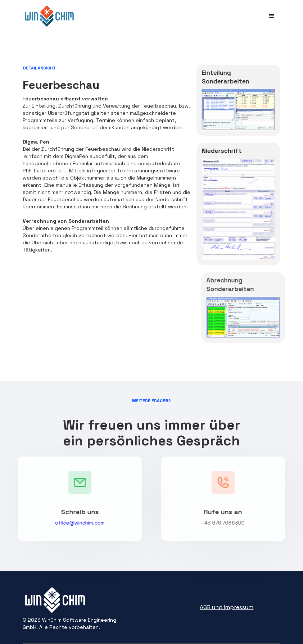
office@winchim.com (77, 523)
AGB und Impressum (227, 607)
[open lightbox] (238, 112)
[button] (272, 16)
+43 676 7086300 (226, 523)
